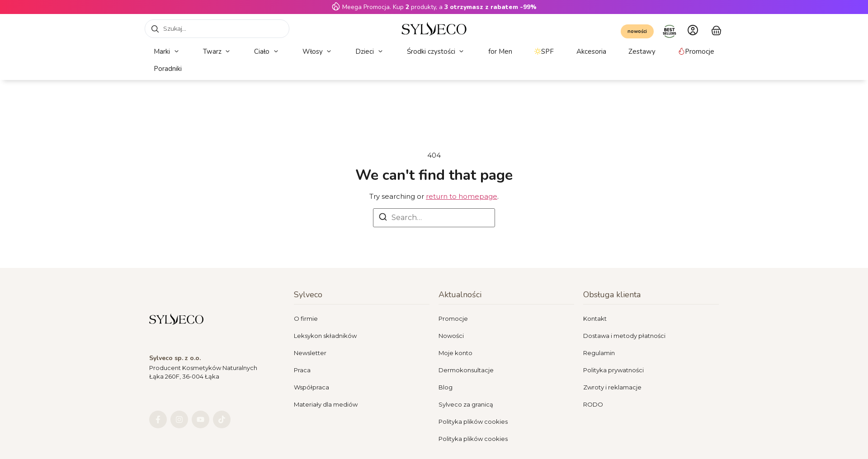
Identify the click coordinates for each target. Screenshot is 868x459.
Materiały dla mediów (326, 404)
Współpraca (311, 387)
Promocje (453, 318)
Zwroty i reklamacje (612, 387)
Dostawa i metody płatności (624, 336)
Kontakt (595, 318)
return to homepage (462, 196)
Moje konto (455, 353)
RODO (593, 404)
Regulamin (599, 353)
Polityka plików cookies (473, 422)
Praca (302, 370)
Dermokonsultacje (466, 370)
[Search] (383, 218)
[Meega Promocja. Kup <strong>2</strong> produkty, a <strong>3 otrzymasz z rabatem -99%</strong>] (336, 6)
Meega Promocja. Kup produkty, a (439, 7)
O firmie (306, 318)
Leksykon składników (325, 336)
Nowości (451, 336)
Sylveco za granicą (466, 404)
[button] (167, 52)
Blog (446, 387)
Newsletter (310, 353)
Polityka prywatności (613, 370)
